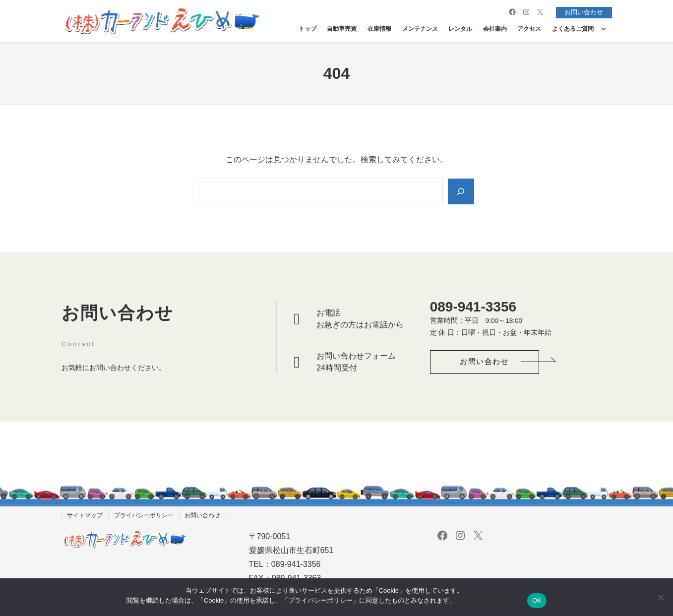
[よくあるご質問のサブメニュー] (604, 28)
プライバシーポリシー (490, 600)
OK (537, 600)
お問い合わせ (582, 12)
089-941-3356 (473, 307)
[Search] (460, 191)
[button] (485, 363)
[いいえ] (661, 597)
